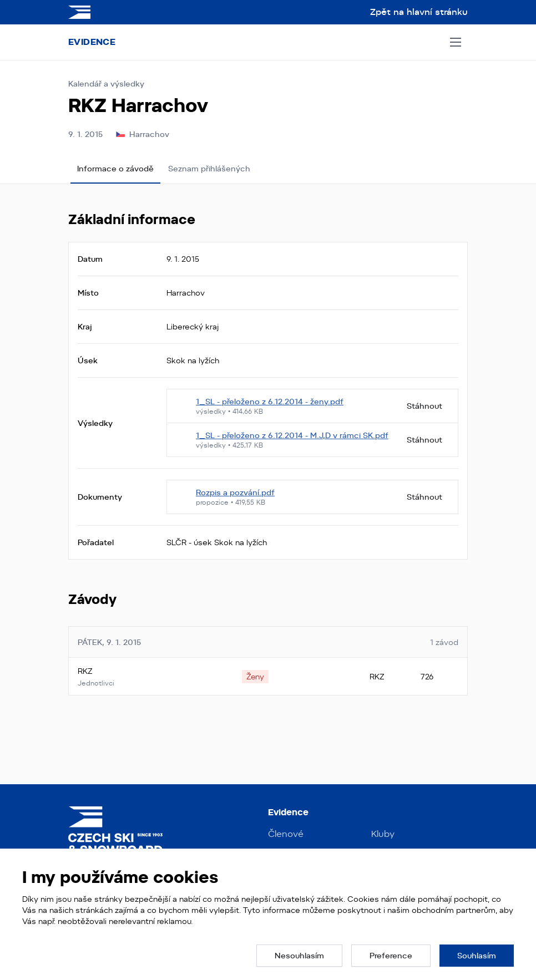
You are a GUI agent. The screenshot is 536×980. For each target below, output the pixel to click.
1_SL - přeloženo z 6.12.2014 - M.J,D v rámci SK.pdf (292, 435)
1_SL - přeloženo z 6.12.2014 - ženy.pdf (270, 402)
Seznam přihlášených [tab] (209, 169)
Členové (286, 834)
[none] (255, 677)
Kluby (383, 834)
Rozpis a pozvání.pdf (235, 492)
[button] (299, 956)
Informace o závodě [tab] (115, 169)
